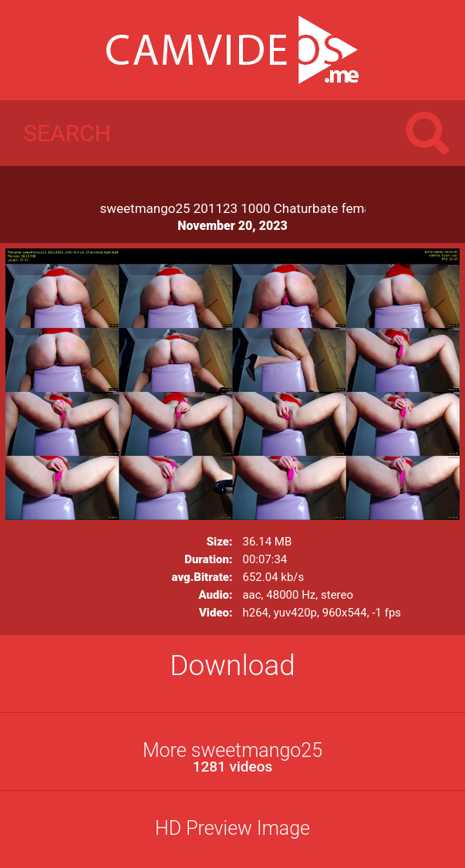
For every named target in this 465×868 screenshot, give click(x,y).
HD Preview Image (232, 828)
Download (232, 665)
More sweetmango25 (232, 757)
